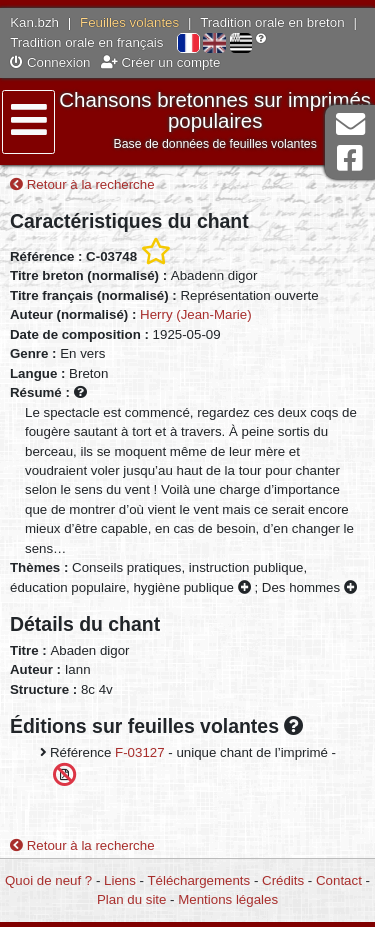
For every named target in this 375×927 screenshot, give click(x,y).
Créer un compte (161, 62)
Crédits (283, 880)
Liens (120, 880)
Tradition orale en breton (272, 22)
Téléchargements (198, 880)
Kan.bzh (34, 22)
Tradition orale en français (86, 42)
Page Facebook (350, 158)
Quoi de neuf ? (48, 880)
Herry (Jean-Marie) (196, 314)
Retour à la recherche (82, 184)
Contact (339, 880)
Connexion (50, 62)
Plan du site (131, 899)
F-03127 (140, 752)
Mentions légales (228, 899)
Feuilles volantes (129, 22)
